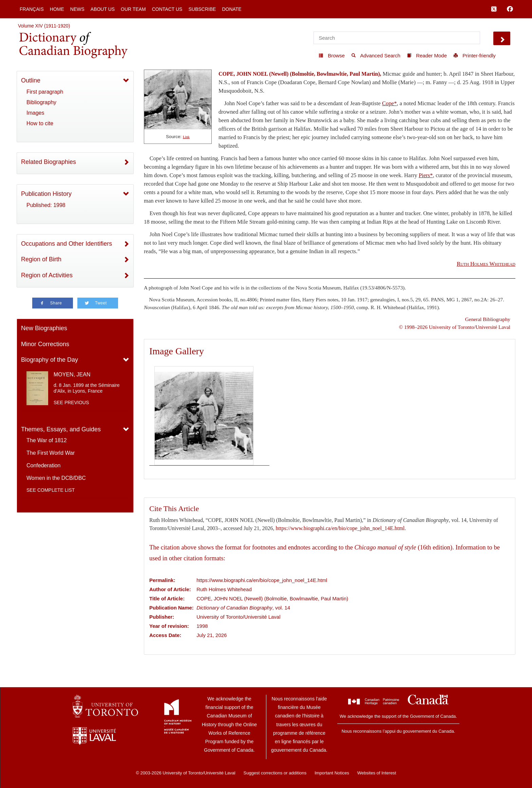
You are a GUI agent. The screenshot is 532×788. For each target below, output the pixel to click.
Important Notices (332, 773)
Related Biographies (49, 162)
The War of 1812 (47, 440)
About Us (103, 9)
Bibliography (41, 102)
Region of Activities (47, 275)
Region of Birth (41, 259)
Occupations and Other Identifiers (66, 244)
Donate (232, 9)
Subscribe (202, 9)
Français (32, 9)
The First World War (51, 453)
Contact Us (167, 9)
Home (57, 9)
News (77, 9)
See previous (71, 402)
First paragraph (45, 92)
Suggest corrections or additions (275, 773)
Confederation (44, 465)
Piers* (426, 175)
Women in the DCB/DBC (56, 478)
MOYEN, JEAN (72, 374)
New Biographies (44, 328)
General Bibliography (488, 319)
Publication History (46, 194)
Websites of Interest (377, 773)
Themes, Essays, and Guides (61, 429)
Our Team (133, 9)
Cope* (389, 103)
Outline (31, 80)
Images (35, 113)
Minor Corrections (45, 344)
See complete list (51, 490)
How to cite (40, 123)
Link (186, 137)
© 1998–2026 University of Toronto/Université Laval (455, 327)
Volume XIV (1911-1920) (44, 26)
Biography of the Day (50, 360)
